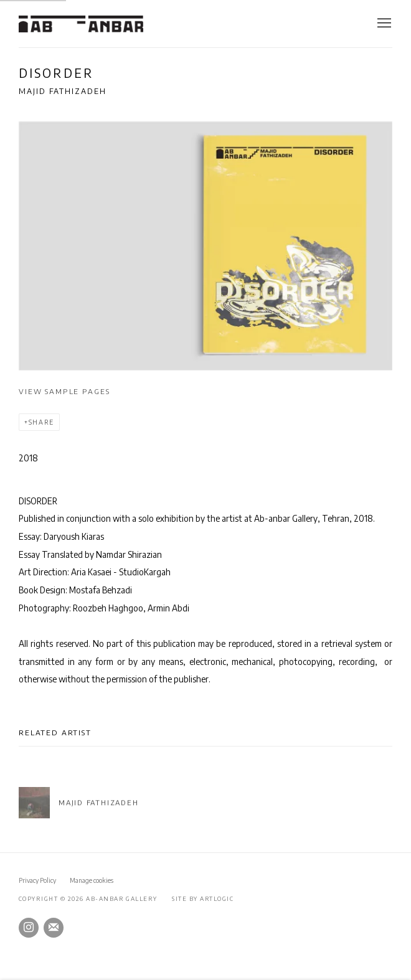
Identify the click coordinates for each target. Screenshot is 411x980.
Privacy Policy (37, 880)
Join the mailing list (54, 928)
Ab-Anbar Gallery (81, 24)
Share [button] (41, 422)
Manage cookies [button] (92, 880)
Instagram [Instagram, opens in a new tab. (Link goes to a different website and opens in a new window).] (29, 928)
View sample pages (64, 391)
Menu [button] (383, 24)
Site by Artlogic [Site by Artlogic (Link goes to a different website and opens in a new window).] (203, 898)
